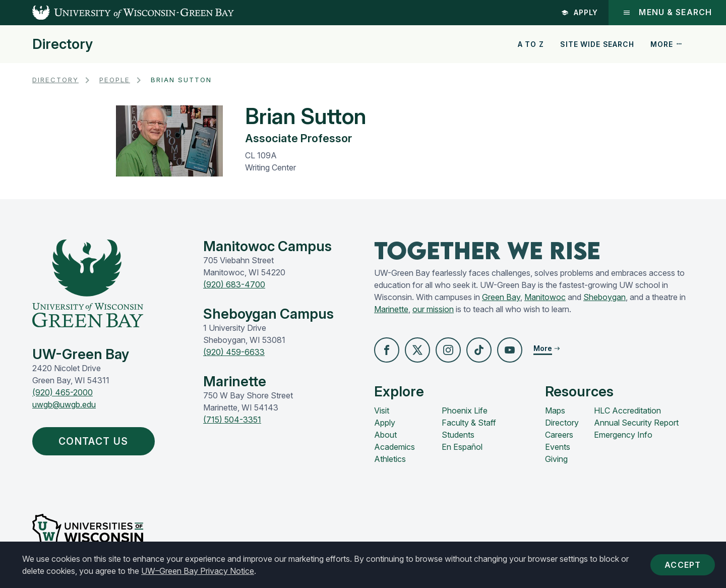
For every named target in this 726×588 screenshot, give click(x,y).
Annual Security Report (636, 423)
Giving (556, 459)
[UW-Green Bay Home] (117, 13)
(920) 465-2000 (63, 392)
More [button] (667, 44)
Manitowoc (545, 297)
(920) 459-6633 (234, 352)
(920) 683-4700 (234, 284)
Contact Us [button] (96, 441)
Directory (63, 44)
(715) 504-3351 (232, 420)
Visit (382, 410)
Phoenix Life (465, 410)
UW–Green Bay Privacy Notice (198, 571)
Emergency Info (623, 435)
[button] (387, 350)
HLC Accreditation (627, 410)
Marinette (391, 309)
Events (558, 447)
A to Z (531, 44)
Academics (395, 447)
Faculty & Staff (469, 423)
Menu (667, 12)
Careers (559, 435)
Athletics (390, 459)
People (115, 80)
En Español (462, 447)
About (385, 435)
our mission (433, 309)
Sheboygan (604, 297)
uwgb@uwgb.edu (64, 404)
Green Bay (501, 297)
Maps (555, 410)
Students (458, 435)
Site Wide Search (597, 44)
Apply (580, 12)
